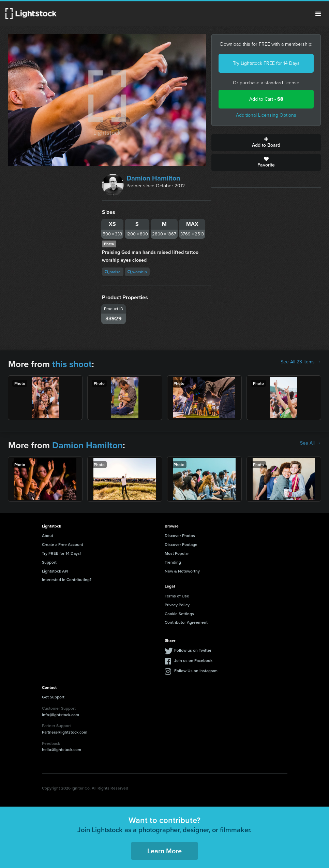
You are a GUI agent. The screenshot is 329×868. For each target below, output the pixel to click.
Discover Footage (181, 544)
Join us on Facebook (193, 660)
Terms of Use (177, 596)
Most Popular (177, 553)
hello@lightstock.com (62, 749)
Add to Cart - (266, 99)
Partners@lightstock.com (65, 732)
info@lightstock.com (61, 715)
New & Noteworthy (182, 571)
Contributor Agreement (186, 622)
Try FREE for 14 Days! (61, 553)
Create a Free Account (63, 544)
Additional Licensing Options (266, 115)
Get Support (53, 697)
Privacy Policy (177, 605)
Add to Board (266, 143)
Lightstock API (55, 571)
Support (49, 562)
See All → (310, 443)
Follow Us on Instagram (196, 671)
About (48, 536)
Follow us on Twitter (193, 650)
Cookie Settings (179, 614)
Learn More (164, 851)
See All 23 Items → (301, 362)
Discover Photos (180, 536)
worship (137, 272)
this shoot (72, 364)
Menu (318, 14)
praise (113, 272)
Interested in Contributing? (67, 580)
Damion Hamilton (153, 178)
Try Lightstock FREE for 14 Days (266, 63)
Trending (173, 562)
